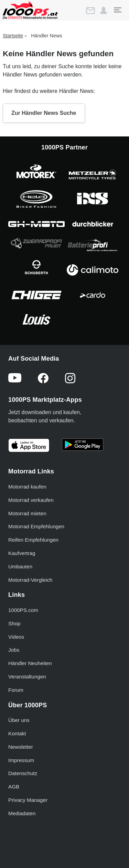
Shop (14, 623)
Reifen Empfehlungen (33, 540)
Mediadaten (22, 813)
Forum (16, 690)
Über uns (19, 720)
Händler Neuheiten (30, 663)
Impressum (21, 760)
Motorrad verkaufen (31, 500)
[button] (104, 11)
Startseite (13, 36)
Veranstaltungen (27, 677)
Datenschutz (23, 773)
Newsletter (21, 747)
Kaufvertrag (22, 553)
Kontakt (17, 733)
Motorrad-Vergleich (30, 580)
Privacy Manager (28, 800)
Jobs (14, 650)
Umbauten (20, 566)
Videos (16, 637)
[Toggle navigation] (117, 10)
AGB (14, 787)
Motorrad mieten (27, 513)
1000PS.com (23, 610)
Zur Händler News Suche (44, 113)
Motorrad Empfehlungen (36, 526)
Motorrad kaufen (27, 487)
